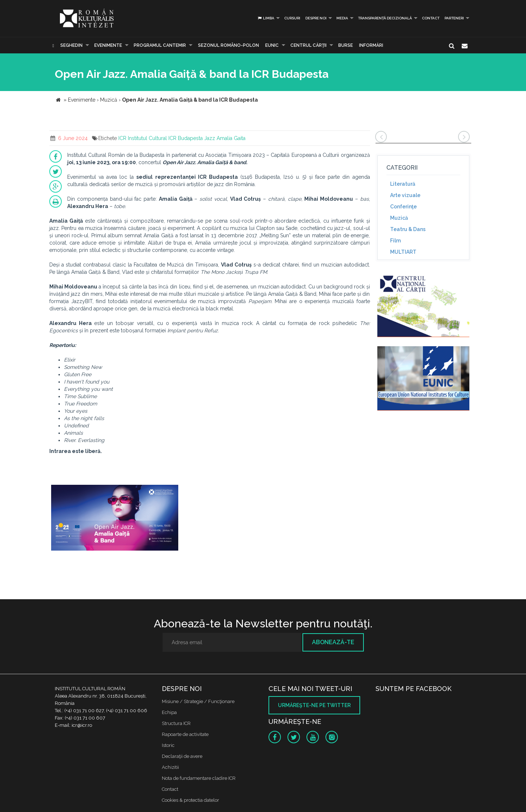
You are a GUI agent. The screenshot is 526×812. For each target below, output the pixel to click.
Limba (266, 18)
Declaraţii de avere (182, 756)
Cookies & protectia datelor (190, 800)
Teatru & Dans (408, 229)
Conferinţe (403, 207)
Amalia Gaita (231, 138)
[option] (115, 519)
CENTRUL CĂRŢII (308, 45)
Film (395, 241)
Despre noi (316, 18)
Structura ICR (176, 723)
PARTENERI (454, 18)
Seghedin (71, 45)
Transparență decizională (385, 18)
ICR (122, 138)
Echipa (169, 712)
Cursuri (292, 18)
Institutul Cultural (147, 138)
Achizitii (170, 767)
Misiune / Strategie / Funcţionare (198, 701)
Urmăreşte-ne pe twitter (314, 705)
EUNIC (272, 45)
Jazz (210, 138)
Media (342, 18)
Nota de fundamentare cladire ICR (199, 778)
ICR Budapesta (186, 138)
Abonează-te (333, 642)
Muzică (399, 218)
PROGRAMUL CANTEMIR (160, 45)
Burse (346, 45)
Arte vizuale (405, 195)
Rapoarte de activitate (185, 734)
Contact (431, 18)
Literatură (403, 184)
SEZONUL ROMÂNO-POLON (228, 45)
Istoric (168, 745)
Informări (371, 45)
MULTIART (403, 252)
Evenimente (108, 45)
